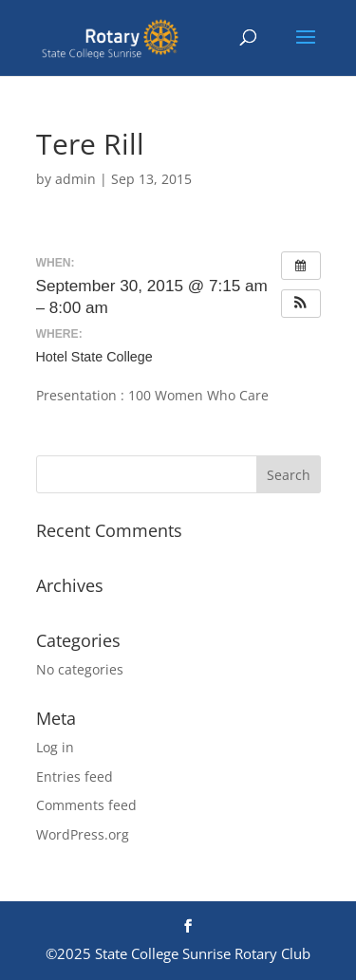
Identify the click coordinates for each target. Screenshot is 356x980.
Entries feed (75, 777)
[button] (301, 304)
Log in (55, 747)
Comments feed (86, 805)
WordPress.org (83, 834)
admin (75, 179)
